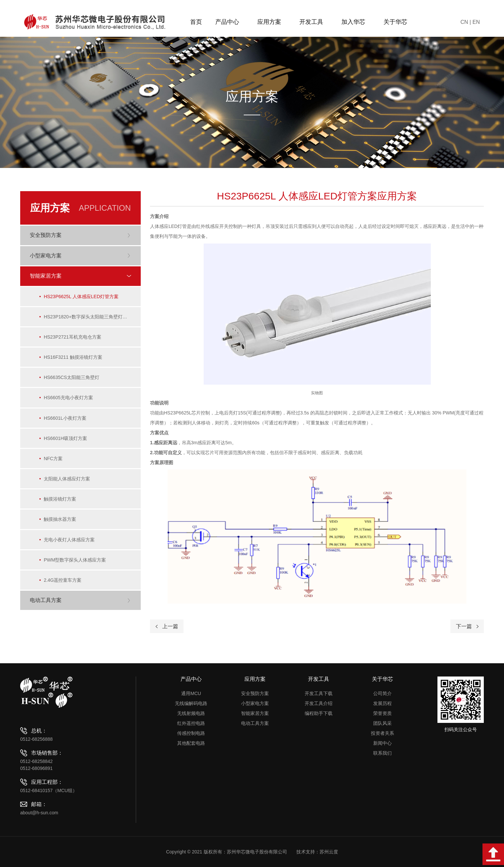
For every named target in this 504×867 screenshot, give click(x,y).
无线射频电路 (191, 713)
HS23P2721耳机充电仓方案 (73, 338)
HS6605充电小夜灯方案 (69, 400)
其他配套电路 (191, 743)
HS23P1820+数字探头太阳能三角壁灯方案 (88, 317)
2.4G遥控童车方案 (63, 584)
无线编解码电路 (191, 703)
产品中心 (230, 22)
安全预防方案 (255, 693)
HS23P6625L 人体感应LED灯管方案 (82, 297)
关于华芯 (398, 22)
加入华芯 (356, 22)
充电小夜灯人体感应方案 (70, 543)
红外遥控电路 (191, 723)
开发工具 (314, 22)
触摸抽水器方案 (61, 523)
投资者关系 (382, 733)
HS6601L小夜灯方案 (66, 420)
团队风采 (382, 723)
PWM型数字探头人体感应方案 (76, 564)
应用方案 (272, 22)
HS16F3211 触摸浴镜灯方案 (74, 358)
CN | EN (470, 22)
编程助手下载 (319, 713)
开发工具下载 (319, 693)
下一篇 (464, 626)
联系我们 (382, 753)
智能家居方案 (255, 713)
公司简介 (382, 693)
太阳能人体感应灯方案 (68, 482)
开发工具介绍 (319, 703)
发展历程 (382, 703)
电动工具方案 (255, 723)
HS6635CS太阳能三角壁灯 (72, 379)
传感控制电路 (191, 733)
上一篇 (170, 626)
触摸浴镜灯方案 (61, 502)
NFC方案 (54, 461)
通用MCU (191, 693)
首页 (196, 22)
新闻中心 (382, 743)
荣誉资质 (382, 713)
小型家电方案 (255, 703)
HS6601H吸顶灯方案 (66, 441)
